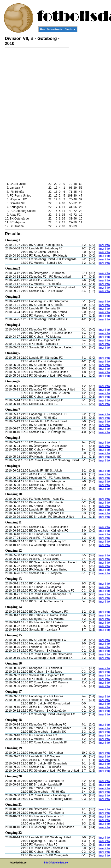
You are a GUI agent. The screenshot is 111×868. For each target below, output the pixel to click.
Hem (43, 29)
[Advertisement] (89, 109)
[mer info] (105, 245)
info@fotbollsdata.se (56, 863)
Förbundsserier (55, 29)
